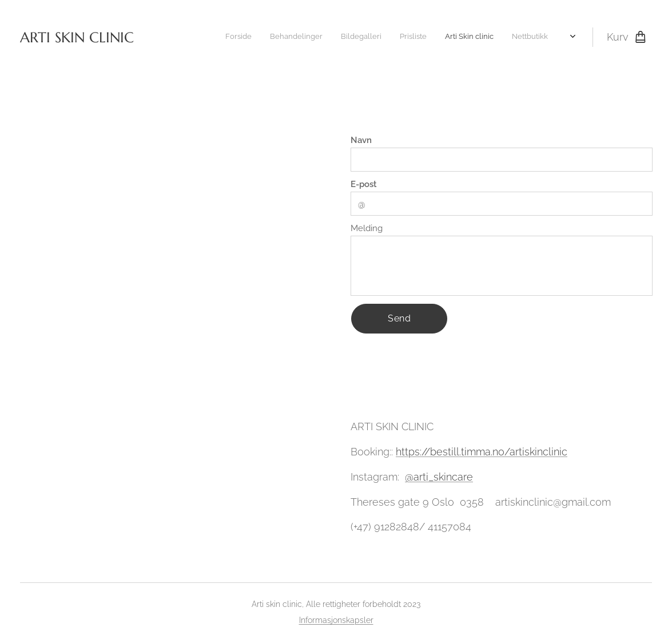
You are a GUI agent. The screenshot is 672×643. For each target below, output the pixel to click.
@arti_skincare (439, 477)
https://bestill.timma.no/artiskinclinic (482, 452)
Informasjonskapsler (336, 620)
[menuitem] (429, 37)
